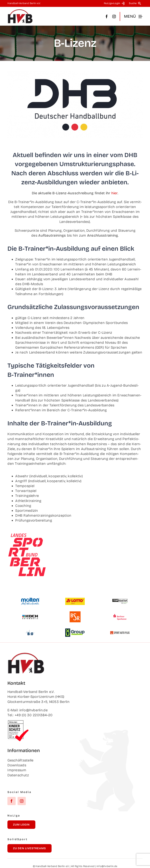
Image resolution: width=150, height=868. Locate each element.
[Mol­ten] (30, 599)
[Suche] (136, 3)
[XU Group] (75, 630)
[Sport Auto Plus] (120, 633)
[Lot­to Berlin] (75, 599)
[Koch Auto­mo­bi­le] (30, 613)
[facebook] (107, 16)
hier (114, 193)
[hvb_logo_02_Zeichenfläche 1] (20, 11)
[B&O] (30, 628)
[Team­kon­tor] (120, 597)
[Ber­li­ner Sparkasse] (120, 613)
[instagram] (114, 16)
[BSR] (75, 613)
